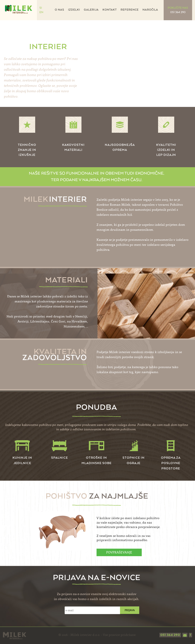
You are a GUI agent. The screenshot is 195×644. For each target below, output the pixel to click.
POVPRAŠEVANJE (119, 552)
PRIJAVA (130, 610)
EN (41, 12)
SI (41, 8)
